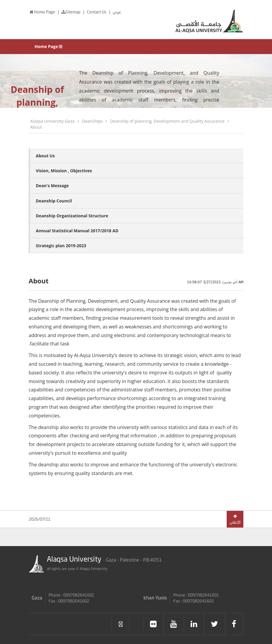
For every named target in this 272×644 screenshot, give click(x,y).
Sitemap (71, 12)
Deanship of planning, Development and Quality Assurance (167, 121)
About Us (45, 156)
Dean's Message (52, 186)
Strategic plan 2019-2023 (61, 246)
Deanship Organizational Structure (72, 216)
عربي (117, 12)
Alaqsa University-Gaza (52, 121)
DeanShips (92, 121)
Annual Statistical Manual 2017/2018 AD (77, 231)
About (36, 127)
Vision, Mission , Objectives (64, 171)
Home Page (42, 12)
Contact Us (97, 12)
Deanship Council (54, 201)
